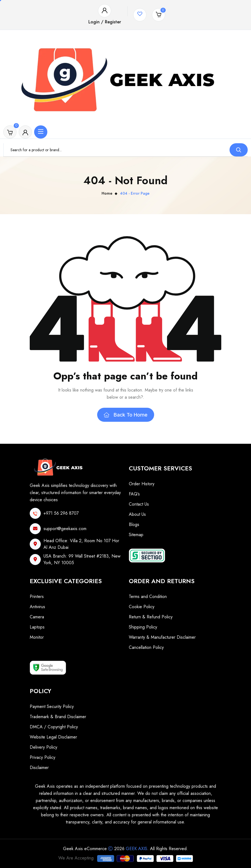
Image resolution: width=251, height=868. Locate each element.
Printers (37, 596)
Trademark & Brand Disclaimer (58, 717)
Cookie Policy (142, 607)
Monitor (37, 637)
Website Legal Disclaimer (53, 737)
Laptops (37, 627)
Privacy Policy (43, 757)
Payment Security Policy (52, 706)
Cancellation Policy (146, 647)
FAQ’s (134, 494)
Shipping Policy (143, 627)
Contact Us (139, 504)
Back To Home (126, 415)
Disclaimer (39, 768)
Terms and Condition (148, 596)
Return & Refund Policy (151, 617)
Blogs (134, 524)
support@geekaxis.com (65, 529)
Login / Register (105, 22)
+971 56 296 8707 (61, 513)
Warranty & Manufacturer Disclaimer (162, 637)
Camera (37, 617)
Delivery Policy (43, 747)
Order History (142, 484)
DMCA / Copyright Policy (54, 727)
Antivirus (37, 607)
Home (107, 193)
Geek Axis (137, 849)
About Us (137, 514)
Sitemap (136, 535)
